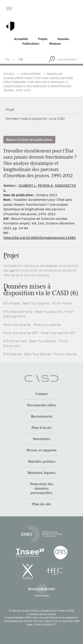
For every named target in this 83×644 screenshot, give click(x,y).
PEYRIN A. (46, 185)
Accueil (9, 74)
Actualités (21, 39)
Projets (43, 39)
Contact (41, 394)
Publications (31, 44)
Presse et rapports (42, 450)
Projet (10, 109)
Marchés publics (42, 462)
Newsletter (42, 439)
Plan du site (41, 504)
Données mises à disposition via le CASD (35, 119)
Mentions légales (41, 473)
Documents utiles (42, 405)
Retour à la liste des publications (29, 140)
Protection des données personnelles (42, 488)
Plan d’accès (41, 428)
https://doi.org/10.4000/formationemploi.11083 (40, 238)
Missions (55, 44)
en (7, 59)
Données (63, 39)
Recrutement (42, 416)
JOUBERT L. (28, 185)
